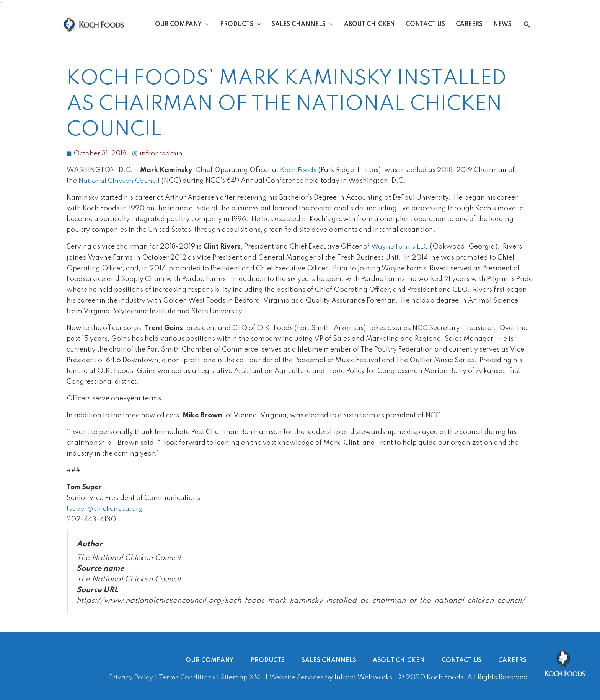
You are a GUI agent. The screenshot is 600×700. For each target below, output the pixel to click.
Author (90, 545)
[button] (527, 25)
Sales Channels (299, 25)
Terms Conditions (186, 677)
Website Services (296, 677)
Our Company (178, 25)
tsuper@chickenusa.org (105, 509)
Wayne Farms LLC (400, 247)
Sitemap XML (241, 677)
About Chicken (369, 25)
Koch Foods (298, 171)
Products (237, 25)
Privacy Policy (130, 677)
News (502, 25)
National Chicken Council (119, 182)
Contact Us (425, 25)
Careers (469, 25)
